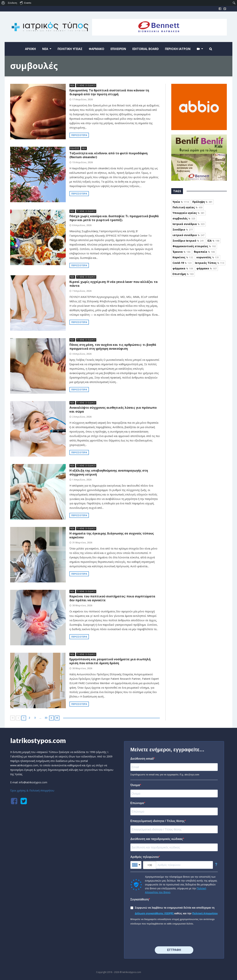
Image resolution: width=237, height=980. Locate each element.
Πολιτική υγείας (187, 207)
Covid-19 (182, 263)
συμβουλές (184, 218)
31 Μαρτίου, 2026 (82, 543)
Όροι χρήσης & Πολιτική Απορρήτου (32, 790)
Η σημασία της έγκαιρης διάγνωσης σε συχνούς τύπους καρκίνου (112, 535)
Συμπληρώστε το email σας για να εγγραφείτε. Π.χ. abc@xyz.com (165, 775)
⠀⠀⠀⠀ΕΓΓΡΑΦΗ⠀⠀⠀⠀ (174, 950)
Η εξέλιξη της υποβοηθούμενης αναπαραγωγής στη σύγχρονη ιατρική (109, 472)
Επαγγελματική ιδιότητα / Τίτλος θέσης (157, 821)
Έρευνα (181, 252)
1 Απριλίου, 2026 (82, 480)
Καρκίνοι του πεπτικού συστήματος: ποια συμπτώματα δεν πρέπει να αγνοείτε (112, 598)
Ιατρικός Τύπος (210, 263)
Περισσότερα (79, 135)
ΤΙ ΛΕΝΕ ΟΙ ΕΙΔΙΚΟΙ (86, 85)
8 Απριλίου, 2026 (82, 225)
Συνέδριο (183, 230)
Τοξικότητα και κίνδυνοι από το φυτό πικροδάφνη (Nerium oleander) (109, 155)
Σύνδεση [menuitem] (12, 3)
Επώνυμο (137, 803)
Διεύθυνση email (142, 759)
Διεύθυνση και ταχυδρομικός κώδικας (157, 839)
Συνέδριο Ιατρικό (188, 241)
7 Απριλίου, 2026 (82, 291)
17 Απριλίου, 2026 (82, 99)
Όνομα (135, 785)
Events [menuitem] (26, 3)
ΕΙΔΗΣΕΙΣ (75, 148)
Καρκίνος (183, 257)
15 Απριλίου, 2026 (82, 162)
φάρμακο (207, 268)
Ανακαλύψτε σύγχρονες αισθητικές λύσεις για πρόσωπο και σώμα (113, 410)
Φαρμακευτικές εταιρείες (194, 246)
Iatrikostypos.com (38, 740)
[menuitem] (3, 3)
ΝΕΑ (72, 85)
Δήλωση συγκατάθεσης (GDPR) (155, 913)
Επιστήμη (183, 274)
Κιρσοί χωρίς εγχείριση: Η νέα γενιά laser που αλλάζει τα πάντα (114, 284)
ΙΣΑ (213, 241)
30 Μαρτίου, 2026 (82, 605)
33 (46, 718)
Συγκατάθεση (140, 899)
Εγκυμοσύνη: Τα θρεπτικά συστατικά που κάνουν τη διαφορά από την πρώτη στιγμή (109, 92)
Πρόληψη (202, 202)
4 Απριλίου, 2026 (82, 354)
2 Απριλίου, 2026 (82, 417)
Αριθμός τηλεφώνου (145, 857)
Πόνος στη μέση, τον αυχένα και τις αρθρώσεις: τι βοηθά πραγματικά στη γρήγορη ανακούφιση (113, 347)
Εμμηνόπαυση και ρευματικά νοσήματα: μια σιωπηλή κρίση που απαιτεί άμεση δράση (110, 661)
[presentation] (158, 936)
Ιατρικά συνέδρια (188, 224)
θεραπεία (204, 252)
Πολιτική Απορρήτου (205, 913)
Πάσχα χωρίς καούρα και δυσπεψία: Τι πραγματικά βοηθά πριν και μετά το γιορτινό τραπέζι (114, 218)
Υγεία (181, 202)
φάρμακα (183, 268)
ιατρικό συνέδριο (188, 235)
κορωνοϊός (208, 257)
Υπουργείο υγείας (188, 213)
